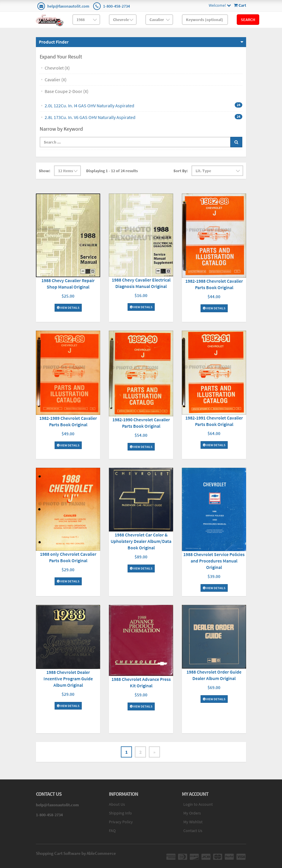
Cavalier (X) (56, 80)
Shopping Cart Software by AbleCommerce (76, 853)
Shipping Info (120, 813)
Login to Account (198, 804)
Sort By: (181, 171)
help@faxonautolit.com (68, 6)
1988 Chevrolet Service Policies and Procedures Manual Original (214, 561)
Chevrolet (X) (57, 68)
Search (248, 20)
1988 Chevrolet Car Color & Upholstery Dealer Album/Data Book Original (141, 541)
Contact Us (193, 831)
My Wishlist (193, 822)
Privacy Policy (121, 822)
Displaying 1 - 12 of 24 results (112, 171)
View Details (68, 308)
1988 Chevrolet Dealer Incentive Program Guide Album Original (68, 679)
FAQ (112, 831)
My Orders (192, 813)
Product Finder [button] (54, 42)
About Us (117, 804)
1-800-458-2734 (116, 6)
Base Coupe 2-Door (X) (67, 91)
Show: (45, 171)
